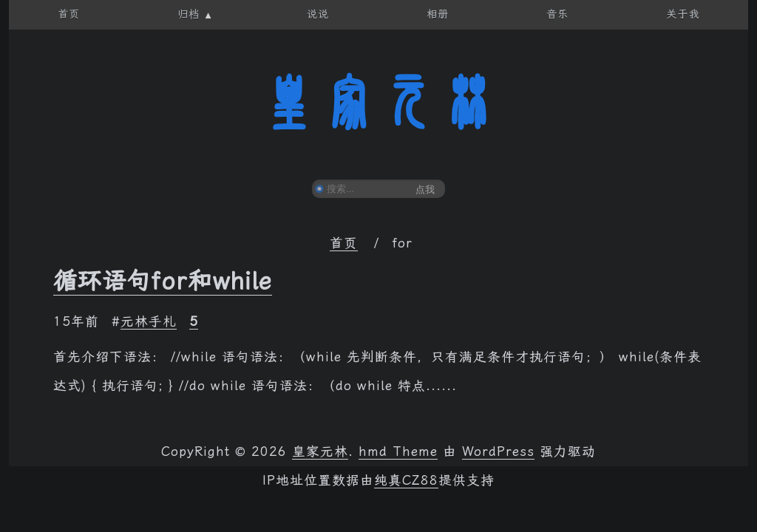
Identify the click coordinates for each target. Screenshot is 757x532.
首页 (344, 243)
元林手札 (149, 321)
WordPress (498, 451)
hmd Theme (398, 451)
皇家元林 (378, 103)
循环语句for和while (163, 281)
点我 (425, 190)
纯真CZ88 (406, 480)
